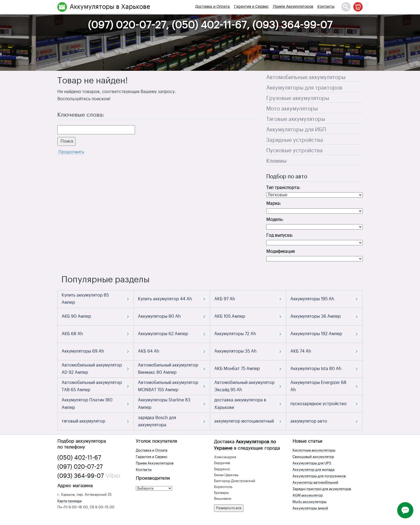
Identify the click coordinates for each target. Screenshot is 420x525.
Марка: (274, 204)
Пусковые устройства (295, 151)
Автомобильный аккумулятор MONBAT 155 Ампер (168, 386)
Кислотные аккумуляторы (314, 450)
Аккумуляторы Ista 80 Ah (316, 369)
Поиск (66, 141)
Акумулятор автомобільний (315, 483)
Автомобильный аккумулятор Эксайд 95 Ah (244, 386)
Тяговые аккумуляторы (296, 119)
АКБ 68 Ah (72, 334)
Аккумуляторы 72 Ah (235, 334)
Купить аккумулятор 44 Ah (165, 299)
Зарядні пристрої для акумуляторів (322, 489)
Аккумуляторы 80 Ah (159, 316)
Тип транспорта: (283, 188)
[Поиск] (346, 7)
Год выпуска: (280, 235)
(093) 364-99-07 (81, 476)
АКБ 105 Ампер (230, 316)
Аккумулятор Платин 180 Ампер (87, 404)
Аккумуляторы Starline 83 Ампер (164, 404)
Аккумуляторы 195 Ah (312, 299)
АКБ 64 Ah (149, 351)
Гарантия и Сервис (251, 7)
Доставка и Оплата (213, 7)
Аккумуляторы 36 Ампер (316, 316)
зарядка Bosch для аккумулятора (157, 421)
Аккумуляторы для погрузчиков (319, 476)
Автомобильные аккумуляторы (306, 77)
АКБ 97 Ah (225, 299)
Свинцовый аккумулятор (313, 457)
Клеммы (276, 161)
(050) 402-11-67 (79, 458)
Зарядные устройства (295, 140)
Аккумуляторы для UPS (312, 463)
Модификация (280, 252)
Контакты (326, 7)
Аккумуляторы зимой (310, 508)
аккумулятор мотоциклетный (244, 421)
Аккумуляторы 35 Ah (235, 351)
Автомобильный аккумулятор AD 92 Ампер (92, 369)
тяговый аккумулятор (83, 421)
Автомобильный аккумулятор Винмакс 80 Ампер (168, 369)
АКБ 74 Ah (301, 351)
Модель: (275, 220)
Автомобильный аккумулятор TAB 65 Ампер (92, 386)
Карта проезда (70, 501)
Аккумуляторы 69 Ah (83, 351)
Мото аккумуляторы (292, 109)
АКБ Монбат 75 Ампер (237, 369)
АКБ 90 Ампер (76, 316)
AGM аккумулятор (308, 495)
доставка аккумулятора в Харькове (240, 404)
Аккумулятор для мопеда (314, 470)
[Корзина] (358, 7)
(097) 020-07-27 (80, 467)
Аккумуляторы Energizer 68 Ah (318, 386)
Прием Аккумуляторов (293, 7)
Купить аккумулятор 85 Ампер (85, 299)
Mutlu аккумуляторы (310, 502)
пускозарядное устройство (318, 404)
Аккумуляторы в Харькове (110, 7)
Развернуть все (229, 508)
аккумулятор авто (309, 421)
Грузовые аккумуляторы (298, 98)
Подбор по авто (287, 177)
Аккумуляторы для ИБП (296, 130)
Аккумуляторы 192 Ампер (316, 334)
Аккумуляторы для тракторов (304, 88)
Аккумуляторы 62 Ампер (163, 334)
